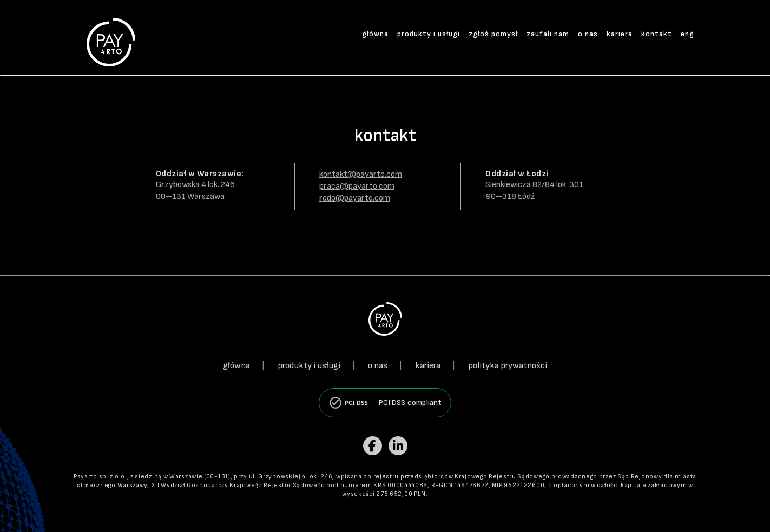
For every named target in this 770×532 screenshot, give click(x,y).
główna (375, 34)
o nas (588, 34)
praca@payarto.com (357, 186)
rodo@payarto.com (355, 198)
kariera (620, 34)
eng (687, 34)
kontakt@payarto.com (361, 174)
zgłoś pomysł (493, 34)
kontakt (657, 34)
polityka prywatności (508, 365)
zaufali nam (548, 34)
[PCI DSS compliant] (385, 403)
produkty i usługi (429, 34)
